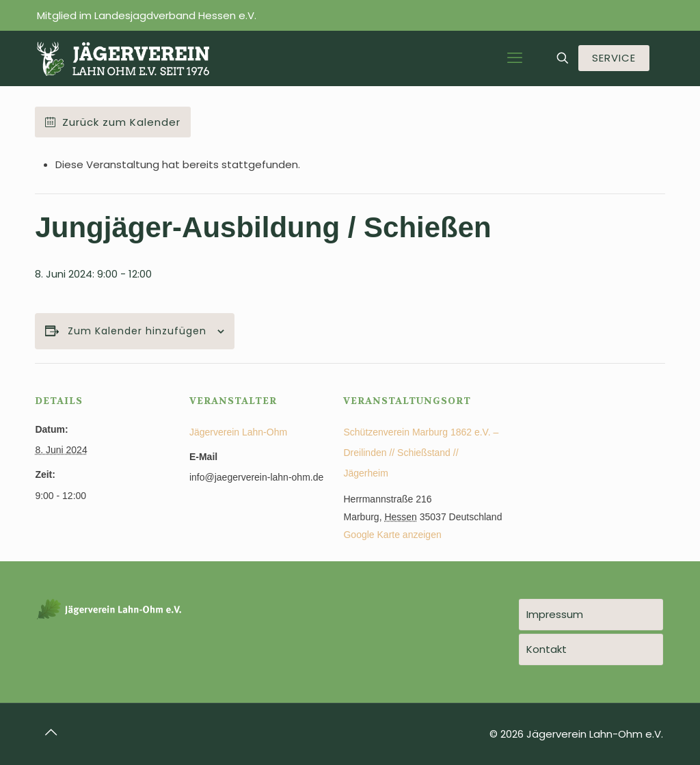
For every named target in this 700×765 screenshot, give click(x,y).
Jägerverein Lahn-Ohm (238, 432)
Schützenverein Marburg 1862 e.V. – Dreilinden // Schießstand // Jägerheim (421, 453)
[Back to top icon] (51, 732)
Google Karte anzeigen (392, 535)
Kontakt (547, 649)
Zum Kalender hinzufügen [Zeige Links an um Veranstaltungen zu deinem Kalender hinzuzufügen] (137, 331)
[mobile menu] (515, 58)
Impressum (555, 614)
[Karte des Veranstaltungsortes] (593, 457)
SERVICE (614, 58)
